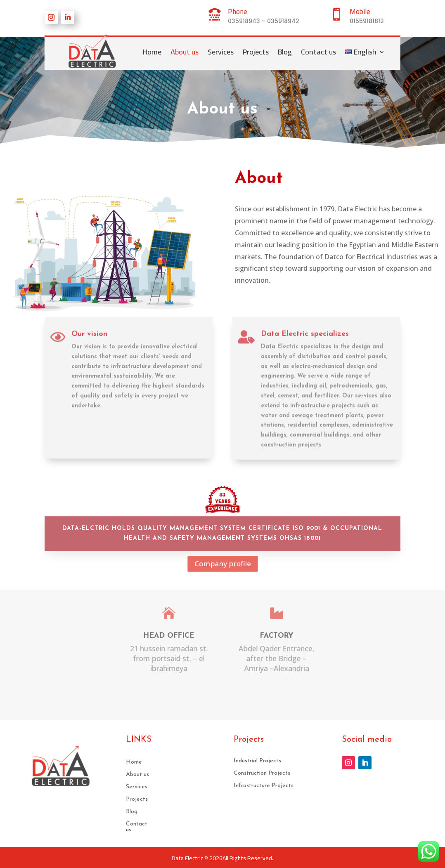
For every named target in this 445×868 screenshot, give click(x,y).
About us (185, 52)
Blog (285, 52)
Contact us (318, 52)
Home (152, 52)
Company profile (222, 564)
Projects (256, 52)
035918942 (283, 21)
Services (221, 52)
